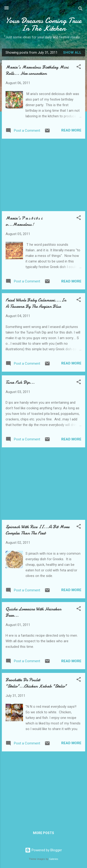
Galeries (54, 859)
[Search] (81, 9)
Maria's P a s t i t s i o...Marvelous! (24, 221)
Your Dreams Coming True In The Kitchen (43, 24)
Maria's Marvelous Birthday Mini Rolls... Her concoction (37, 70)
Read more (71, 130)
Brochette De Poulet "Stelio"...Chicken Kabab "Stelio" (36, 683)
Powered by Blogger (43, 850)
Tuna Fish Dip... (20, 382)
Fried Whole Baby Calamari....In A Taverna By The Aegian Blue (36, 303)
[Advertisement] (43, 175)
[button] (79, 67)
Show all (72, 52)
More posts (43, 833)
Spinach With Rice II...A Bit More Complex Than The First (37, 530)
